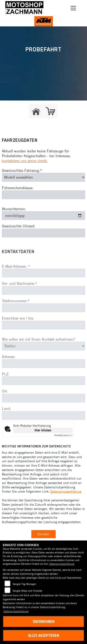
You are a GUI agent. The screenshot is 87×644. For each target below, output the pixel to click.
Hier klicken (43, 430)
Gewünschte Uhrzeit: (19, 226)
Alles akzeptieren (44, 635)
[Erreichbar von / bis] (43, 337)
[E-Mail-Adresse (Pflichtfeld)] (43, 285)
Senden (43, 534)
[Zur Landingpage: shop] (51, 111)
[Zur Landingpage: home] (36, 111)
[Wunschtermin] (43, 216)
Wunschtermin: (14, 209)
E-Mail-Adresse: (16, 278)
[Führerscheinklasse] (43, 195)
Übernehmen (44, 622)
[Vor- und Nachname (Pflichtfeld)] (43, 303)
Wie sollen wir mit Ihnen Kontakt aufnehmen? (39, 352)
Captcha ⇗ (63, 435)
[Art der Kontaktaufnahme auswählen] (43, 358)
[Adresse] (43, 376)
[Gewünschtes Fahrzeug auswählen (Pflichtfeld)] (43, 177)
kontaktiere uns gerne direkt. (25, 161)
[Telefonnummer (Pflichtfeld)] (43, 320)
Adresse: (9, 369)
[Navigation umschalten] (74, 8)
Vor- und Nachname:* (19, 296)
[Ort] (43, 410)
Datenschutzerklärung (66, 491)
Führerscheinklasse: (18, 188)
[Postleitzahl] (43, 393)
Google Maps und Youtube (27, 591)
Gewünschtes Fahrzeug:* (22, 170)
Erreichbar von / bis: (18, 330)
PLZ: (6, 386)
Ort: (5, 403)
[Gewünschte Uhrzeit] (43, 233)
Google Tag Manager (24, 584)
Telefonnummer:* (16, 313)
